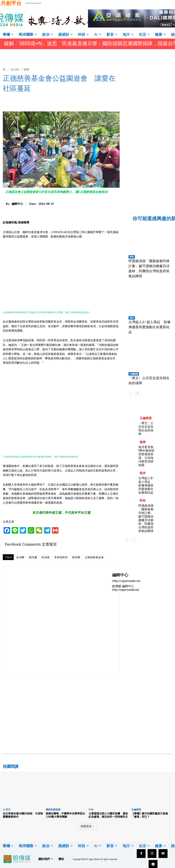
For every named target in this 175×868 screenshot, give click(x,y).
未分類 (15, 69)
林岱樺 (76, 557)
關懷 (27, 69)
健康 (143, 442)
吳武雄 (46, 557)
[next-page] (137, 393)
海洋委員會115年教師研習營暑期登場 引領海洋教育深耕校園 (146, 456)
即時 (132, 257)
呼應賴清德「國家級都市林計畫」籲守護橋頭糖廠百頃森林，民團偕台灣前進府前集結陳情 (146, 518)
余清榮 (20, 557)
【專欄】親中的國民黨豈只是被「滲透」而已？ (150, 815)
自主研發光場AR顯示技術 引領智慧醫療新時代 (23, 815)
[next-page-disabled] (133, 539)
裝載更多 (88, 826)
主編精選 (134, 374)
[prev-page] (131, 393)
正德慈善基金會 (94, 557)
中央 (91, 809)
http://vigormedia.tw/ (126, 581)
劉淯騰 (33, 557)
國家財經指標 (53, 809)
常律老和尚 (61, 557)
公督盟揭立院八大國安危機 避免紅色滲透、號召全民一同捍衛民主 (108, 815)
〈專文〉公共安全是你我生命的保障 (146, 428)
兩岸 (132, 318)
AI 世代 (7, 809)
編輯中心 (17, 204)
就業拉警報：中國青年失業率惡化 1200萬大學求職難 (65, 815)
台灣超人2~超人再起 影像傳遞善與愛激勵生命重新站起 (150, 327)
